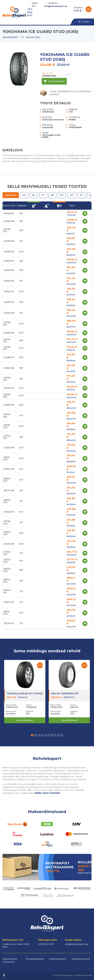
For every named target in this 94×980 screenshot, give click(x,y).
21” (82, 195)
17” (43, 195)
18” (53, 195)
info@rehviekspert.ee (55, 6)
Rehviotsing (33, 37)
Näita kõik (11, 195)
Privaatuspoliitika (35, 959)
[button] (32, 735)
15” (24, 195)
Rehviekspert (11, 37)
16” (34, 195)
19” (62, 195)
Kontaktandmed (81, 959)
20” (72, 195)
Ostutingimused (57, 959)
